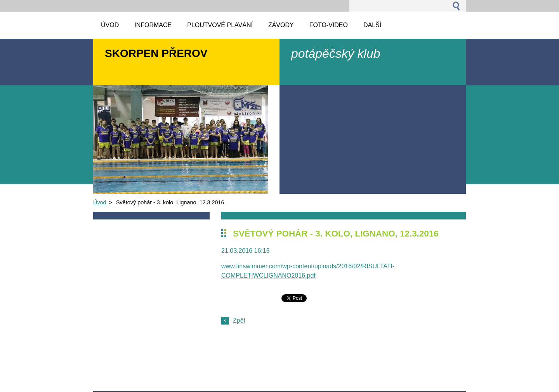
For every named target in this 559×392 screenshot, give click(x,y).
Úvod (100, 202)
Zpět (239, 320)
